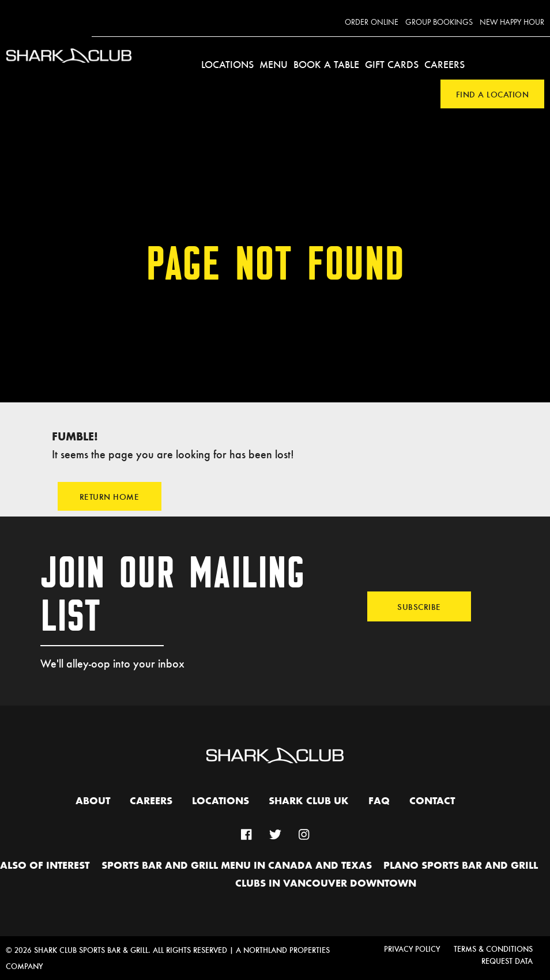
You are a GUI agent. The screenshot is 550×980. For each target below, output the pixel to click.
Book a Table (326, 64)
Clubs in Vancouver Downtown (326, 884)
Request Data (507, 961)
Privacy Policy (412, 949)
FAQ (379, 801)
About (93, 801)
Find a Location (493, 94)
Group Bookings (439, 22)
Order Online (372, 22)
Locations (227, 64)
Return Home (110, 496)
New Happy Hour (512, 22)
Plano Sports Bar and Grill (461, 866)
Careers (444, 64)
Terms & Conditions (493, 949)
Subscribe (419, 606)
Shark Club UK (309, 801)
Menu (274, 64)
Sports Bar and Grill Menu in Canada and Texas (237, 866)
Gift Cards (392, 64)
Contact (432, 801)
